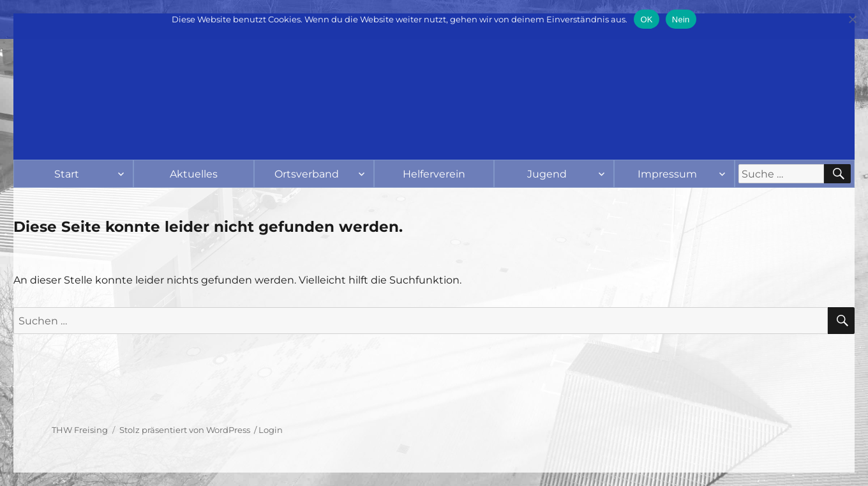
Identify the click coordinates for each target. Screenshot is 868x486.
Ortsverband (307, 174)
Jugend (547, 174)
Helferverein (434, 174)
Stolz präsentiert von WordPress (185, 430)
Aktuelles (194, 174)
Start (67, 174)
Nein (681, 19)
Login (271, 430)
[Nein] (852, 19)
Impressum (667, 174)
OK (646, 19)
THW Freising (80, 430)
